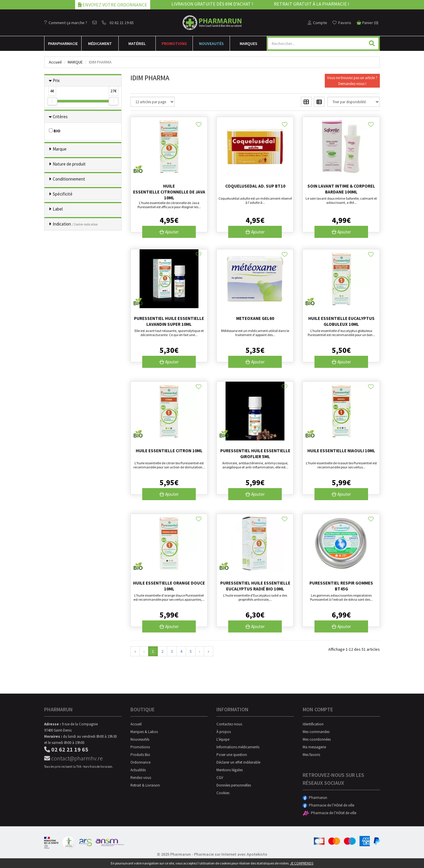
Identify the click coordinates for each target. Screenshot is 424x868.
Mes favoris (311, 755)
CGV (220, 778)
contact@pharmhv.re (73, 758)
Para (63, 44)
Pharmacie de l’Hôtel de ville (328, 805)
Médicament (100, 44)
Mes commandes (316, 732)
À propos (224, 732)
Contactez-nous (229, 724)
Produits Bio (140, 755)
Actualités (138, 770)
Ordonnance (140, 762)
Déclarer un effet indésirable (238, 762)
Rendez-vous (141, 778)
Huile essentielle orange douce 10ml (169, 586)
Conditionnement (69, 179)
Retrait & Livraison (145, 785)
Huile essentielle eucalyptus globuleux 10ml (341, 321)
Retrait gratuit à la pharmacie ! (311, 4)
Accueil (55, 62)
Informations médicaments (238, 747)
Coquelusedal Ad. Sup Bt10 (255, 186)
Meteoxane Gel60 (255, 318)
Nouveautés (211, 44)
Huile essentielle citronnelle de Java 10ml (169, 192)
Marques (249, 44)
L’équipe (223, 739)
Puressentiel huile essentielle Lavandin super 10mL (169, 321)
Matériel (137, 44)
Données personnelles (234, 785)
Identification (313, 724)
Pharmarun (315, 798)
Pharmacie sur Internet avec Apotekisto (231, 854)
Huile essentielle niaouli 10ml (341, 451)
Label (58, 209)
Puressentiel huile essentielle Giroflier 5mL (255, 454)
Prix (56, 80)
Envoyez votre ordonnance (113, 5)
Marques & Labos (144, 732)
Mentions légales (230, 770)
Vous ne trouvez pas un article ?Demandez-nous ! (352, 81)
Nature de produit (69, 164)
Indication (75, 224)
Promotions (174, 44)
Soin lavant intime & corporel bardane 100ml (341, 189)
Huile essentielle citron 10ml (169, 451)
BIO (55, 131)
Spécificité (63, 194)
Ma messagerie (314, 747)
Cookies (223, 793)
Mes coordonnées (317, 739)
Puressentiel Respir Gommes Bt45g (341, 586)
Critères (60, 117)
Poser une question (232, 755)
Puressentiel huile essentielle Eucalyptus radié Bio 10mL (255, 586)
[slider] (52, 101)
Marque (75, 62)
